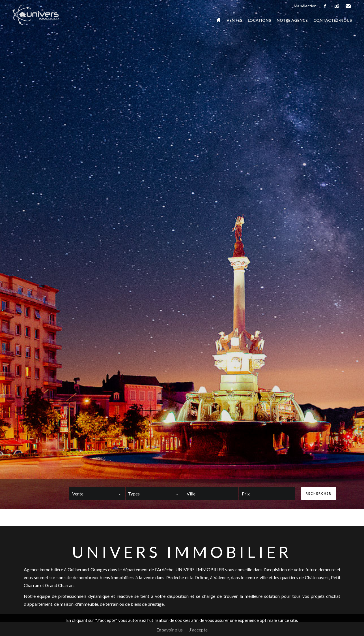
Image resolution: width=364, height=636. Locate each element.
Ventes (234, 20)
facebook (325, 6)
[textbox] (202, 494)
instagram (337, 6)
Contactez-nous (333, 20)
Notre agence (292, 20)
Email (348, 6)
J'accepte (198, 630)
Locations (259, 20)
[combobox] (210, 494)
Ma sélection (305, 6)
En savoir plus (170, 630)
